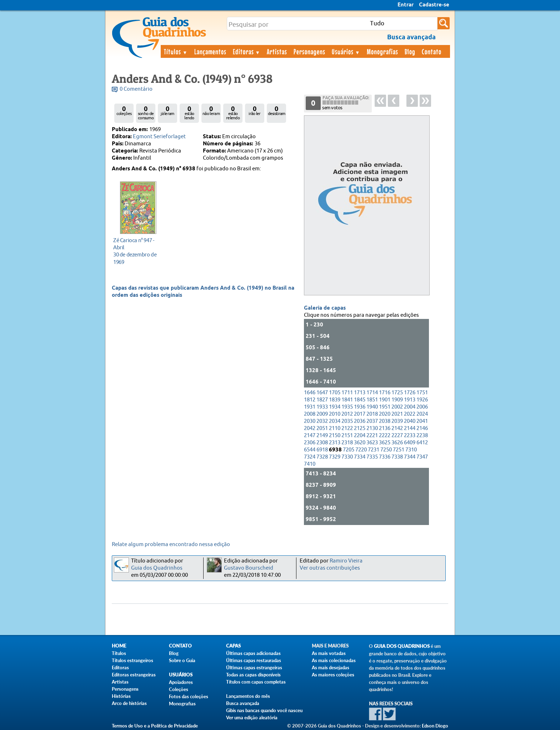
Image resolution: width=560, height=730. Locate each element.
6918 (322, 450)
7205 (349, 450)
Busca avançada (243, 703)
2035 (347, 421)
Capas (233, 646)
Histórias (121, 696)
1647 (322, 393)
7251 (399, 450)
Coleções (179, 689)
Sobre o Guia (182, 660)
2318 (347, 443)
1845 (360, 400)
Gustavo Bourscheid (249, 568)
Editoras (247, 51)
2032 (322, 421)
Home (119, 646)
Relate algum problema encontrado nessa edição (171, 544)
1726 (410, 393)
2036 (360, 421)
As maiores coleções (333, 675)
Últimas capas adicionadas (253, 653)
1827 (322, 400)
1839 (335, 400)
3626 (397, 443)
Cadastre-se (434, 5)
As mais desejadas (331, 667)
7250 (386, 450)
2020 (385, 414)
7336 (385, 457)
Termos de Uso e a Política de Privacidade (155, 726)
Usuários (346, 51)
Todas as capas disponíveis (253, 675)
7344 (410, 457)
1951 (385, 407)
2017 (360, 414)
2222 (385, 436)
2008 (310, 414)
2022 (410, 414)
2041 (422, 421)
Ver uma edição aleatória (252, 717)
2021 (397, 414)
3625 (385, 443)
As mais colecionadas (334, 660)
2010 (335, 414)
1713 (360, 393)
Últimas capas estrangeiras (254, 667)
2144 (410, 428)
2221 (372, 436)
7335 (372, 457)
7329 (335, 457)
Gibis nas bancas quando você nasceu (264, 710)
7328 (322, 457)
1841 (347, 400)
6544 (310, 450)
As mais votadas (329, 653)
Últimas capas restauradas (254, 660)
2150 (335, 436)
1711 (347, 393)
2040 (410, 421)
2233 (410, 436)
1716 (385, 393)
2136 (385, 428)
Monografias (382, 51)
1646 (310, 393)
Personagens (309, 51)
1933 (322, 407)
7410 (310, 464)
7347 (422, 457)
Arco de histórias (129, 703)
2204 (360, 436)
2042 (310, 428)
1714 (372, 393)
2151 (347, 436)
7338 (397, 457)
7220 (361, 450)
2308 (322, 443)
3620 (360, 443)
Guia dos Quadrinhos (157, 568)
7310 (411, 450)
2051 (322, 428)
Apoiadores (181, 682)
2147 (310, 436)
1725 (397, 393)
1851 (372, 400)
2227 (397, 436)
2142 (397, 428)
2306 (310, 443)
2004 (410, 407)
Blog (410, 51)
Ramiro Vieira (346, 561)
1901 (385, 400)
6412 (422, 443)
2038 (385, 421)
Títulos (176, 51)
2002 (397, 407)
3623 (372, 443)
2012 (347, 414)
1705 (335, 393)
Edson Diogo (435, 726)
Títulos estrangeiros (132, 660)
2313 (335, 443)
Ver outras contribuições (330, 568)
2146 (422, 428)
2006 (422, 407)
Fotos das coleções (189, 696)
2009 (322, 414)
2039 (397, 421)
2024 (422, 414)
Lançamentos (210, 51)
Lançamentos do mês (248, 696)
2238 (422, 436)
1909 (397, 400)
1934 (335, 407)
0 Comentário (136, 89)
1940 (372, 407)
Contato (432, 51)
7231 (374, 450)
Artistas (277, 51)
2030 (310, 421)
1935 (347, 407)
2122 (347, 428)
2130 (372, 428)
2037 (372, 421)
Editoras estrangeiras (134, 675)
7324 (310, 457)
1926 (422, 400)
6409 (410, 443)
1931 (310, 407)
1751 (422, 393)
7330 (347, 457)
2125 (360, 428)
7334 (360, 457)
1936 (360, 407)
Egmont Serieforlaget (159, 137)
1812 (310, 400)
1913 (410, 400)
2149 (322, 436)
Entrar (406, 5)
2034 (335, 421)
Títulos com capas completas (256, 682)
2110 (335, 428)
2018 (372, 414)
